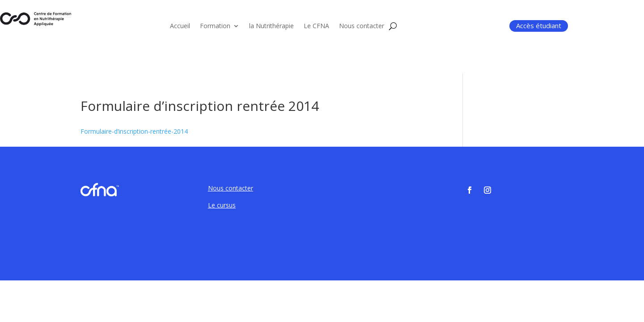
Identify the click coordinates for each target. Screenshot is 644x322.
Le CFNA (316, 26)
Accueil (180, 26)
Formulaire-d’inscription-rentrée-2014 (134, 131)
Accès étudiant (539, 25)
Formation (215, 26)
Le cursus (222, 205)
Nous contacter (362, 26)
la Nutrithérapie (271, 26)
